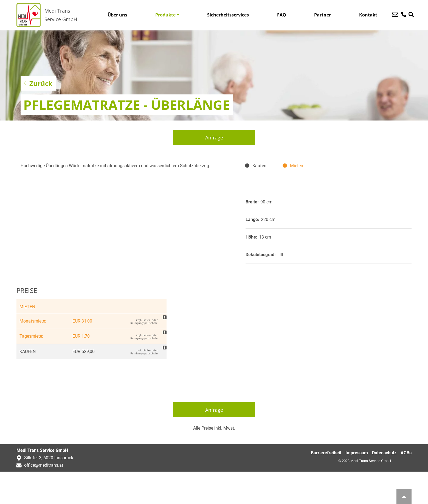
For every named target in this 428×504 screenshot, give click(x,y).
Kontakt (368, 15)
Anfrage (214, 138)
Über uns (117, 15)
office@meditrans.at (38, 497)
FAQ (282, 15)
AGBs (406, 485)
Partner (323, 15)
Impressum (357, 485)
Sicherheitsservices (228, 15)
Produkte (165, 15)
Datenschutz (384, 485)
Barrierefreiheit (326, 485)
